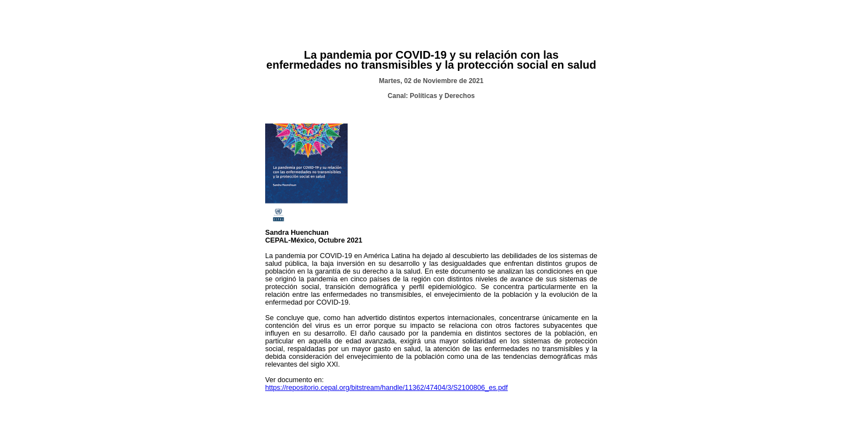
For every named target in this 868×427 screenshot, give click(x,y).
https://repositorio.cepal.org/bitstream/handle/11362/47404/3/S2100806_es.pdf (386, 388)
